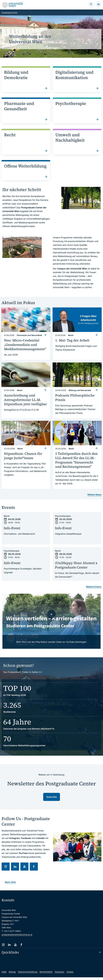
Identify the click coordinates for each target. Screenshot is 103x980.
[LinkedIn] (9, 947)
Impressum (59, 974)
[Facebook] (21, 947)
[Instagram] (3, 947)
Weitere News (94, 497)
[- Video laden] (51, 624)
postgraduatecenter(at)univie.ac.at (17, 937)
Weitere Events (94, 589)
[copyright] (97, 205)
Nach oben (10, 885)
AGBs (4, 974)
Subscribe (52, 800)
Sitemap (12, 974)
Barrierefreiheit (46, 974)
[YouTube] (15, 947)
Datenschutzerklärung (28, 974)
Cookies (70, 974)
